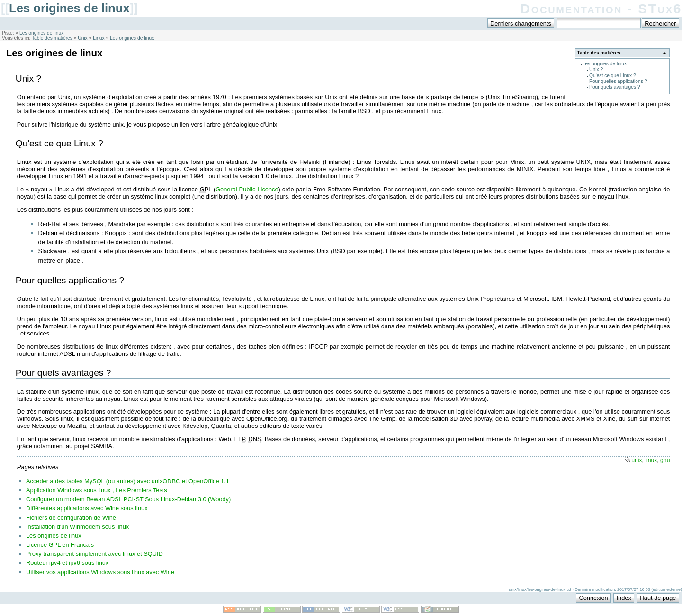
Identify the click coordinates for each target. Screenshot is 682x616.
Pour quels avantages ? (615, 87)
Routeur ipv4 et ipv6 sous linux (67, 563)
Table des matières (52, 38)
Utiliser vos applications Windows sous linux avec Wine (100, 572)
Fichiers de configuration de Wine (71, 518)
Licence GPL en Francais (60, 545)
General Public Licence (247, 189)
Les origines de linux (69, 8)
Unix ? (596, 69)
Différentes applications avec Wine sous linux (87, 508)
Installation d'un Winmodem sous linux (77, 527)
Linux (99, 38)
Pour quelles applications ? (618, 81)
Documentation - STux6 (601, 9)
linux (651, 460)
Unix (82, 38)
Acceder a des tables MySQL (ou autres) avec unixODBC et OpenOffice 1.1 (128, 481)
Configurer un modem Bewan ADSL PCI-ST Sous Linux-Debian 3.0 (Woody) (128, 499)
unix (637, 460)
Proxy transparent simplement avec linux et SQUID (94, 554)
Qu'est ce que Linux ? (613, 76)
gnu (665, 460)
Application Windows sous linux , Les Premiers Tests (97, 490)
